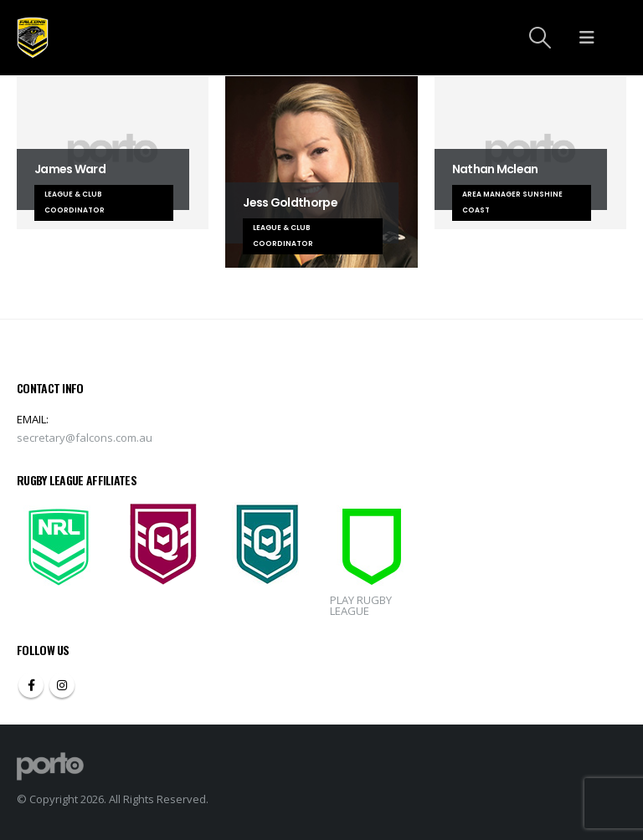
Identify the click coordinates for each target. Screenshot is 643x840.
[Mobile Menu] (587, 38)
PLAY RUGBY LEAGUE (361, 605)
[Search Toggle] (540, 38)
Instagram (62, 685)
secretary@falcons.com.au (85, 438)
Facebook (31, 685)
